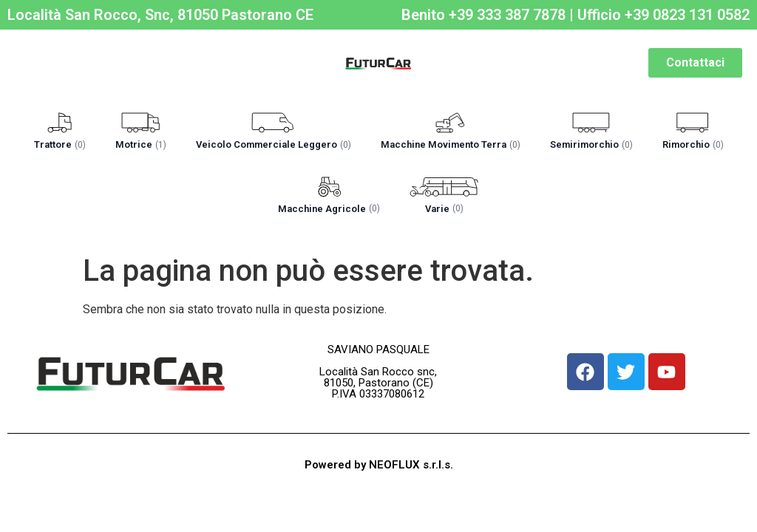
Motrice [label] (141, 144)
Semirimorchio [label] (591, 144)
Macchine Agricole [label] (329, 209)
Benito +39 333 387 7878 (483, 15)
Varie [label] (444, 209)
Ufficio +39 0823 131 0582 (663, 15)
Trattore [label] (60, 144)
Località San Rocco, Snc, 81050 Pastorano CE (160, 15)
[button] (60, 133)
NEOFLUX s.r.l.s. (411, 465)
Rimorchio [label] (693, 144)
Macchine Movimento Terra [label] (451, 144)
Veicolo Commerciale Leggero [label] (274, 144)
